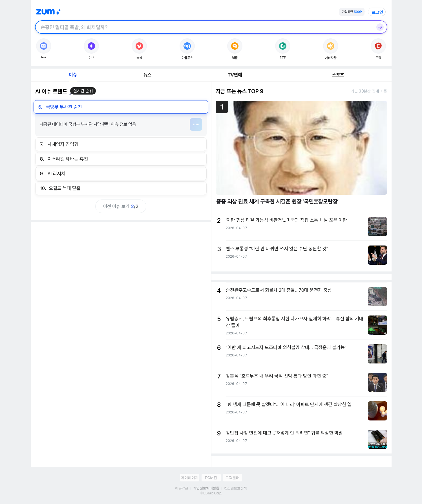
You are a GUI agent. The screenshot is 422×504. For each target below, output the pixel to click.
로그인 (377, 12)
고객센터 (232, 478)
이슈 (73, 75)
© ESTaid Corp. (211, 493)
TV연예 (235, 75)
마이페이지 (190, 478)
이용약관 (182, 488)
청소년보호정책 (236, 488)
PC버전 (211, 478)
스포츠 (338, 75)
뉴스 (147, 75)
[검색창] (204, 27)
